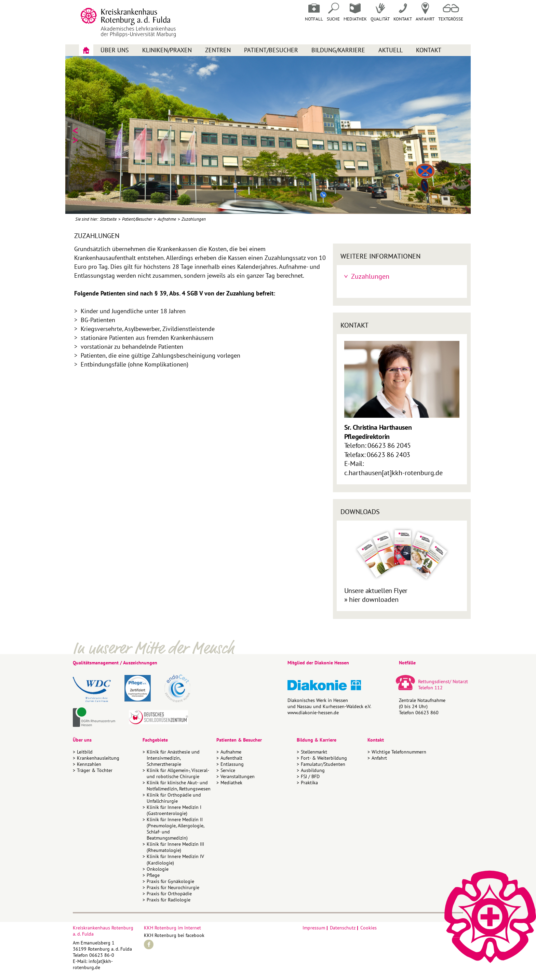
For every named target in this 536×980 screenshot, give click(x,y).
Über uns (115, 50)
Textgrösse (451, 12)
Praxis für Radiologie (169, 900)
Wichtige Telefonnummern (399, 752)
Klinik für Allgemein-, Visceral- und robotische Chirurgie (178, 773)
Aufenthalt (231, 758)
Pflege (153, 875)
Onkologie (158, 869)
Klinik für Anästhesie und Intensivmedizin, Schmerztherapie (173, 758)
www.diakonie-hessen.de (313, 713)
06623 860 (427, 713)
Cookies (368, 928)
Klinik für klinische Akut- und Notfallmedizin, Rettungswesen (179, 786)
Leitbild (85, 752)
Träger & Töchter (95, 770)
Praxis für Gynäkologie (170, 881)
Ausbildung (313, 770)
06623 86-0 (102, 955)
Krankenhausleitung (98, 758)
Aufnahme (167, 219)
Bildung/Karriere (338, 50)
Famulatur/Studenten (323, 764)
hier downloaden (374, 599)
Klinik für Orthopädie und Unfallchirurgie (174, 798)
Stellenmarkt (314, 752)
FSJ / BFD (310, 776)
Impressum (314, 928)
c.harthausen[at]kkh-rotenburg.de (393, 473)
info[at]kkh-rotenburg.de (93, 964)
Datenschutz (343, 928)
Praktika (309, 783)
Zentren (218, 50)
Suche (333, 12)
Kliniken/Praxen (167, 50)
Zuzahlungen (194, 219)
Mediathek (355, 12)
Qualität (380, 12)
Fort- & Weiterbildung (324, 758)
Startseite (108, 219)
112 (439, 688)
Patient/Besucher (271, 50)
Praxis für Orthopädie (169, 894)
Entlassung (232, 764)
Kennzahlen (89, 764)
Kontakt (429, 50)
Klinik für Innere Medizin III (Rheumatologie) (175, 847)
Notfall (314, 12)
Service (228, 770)
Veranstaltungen (238, 776)
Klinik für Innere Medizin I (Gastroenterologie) (174, 810)
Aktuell (391, 50)
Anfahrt (425, 12)
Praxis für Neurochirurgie (173, 887)
